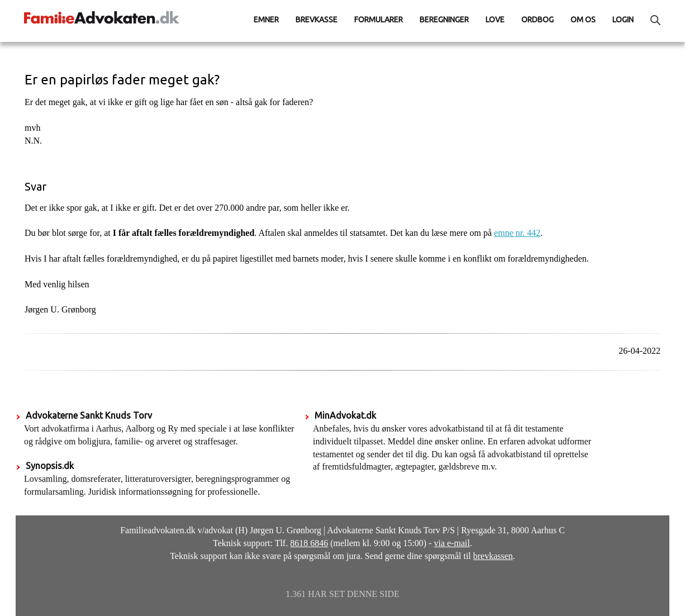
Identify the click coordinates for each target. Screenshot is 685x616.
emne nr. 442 (517, 233)
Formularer (379, 20)
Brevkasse (317, 20)
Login (623, 20)
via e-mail (452, 543)
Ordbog (537, 20)
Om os (583, 20)
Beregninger (444, 20)
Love (495, 20)
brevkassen (493, 556)
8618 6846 (309, 543)
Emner (266, 20)
